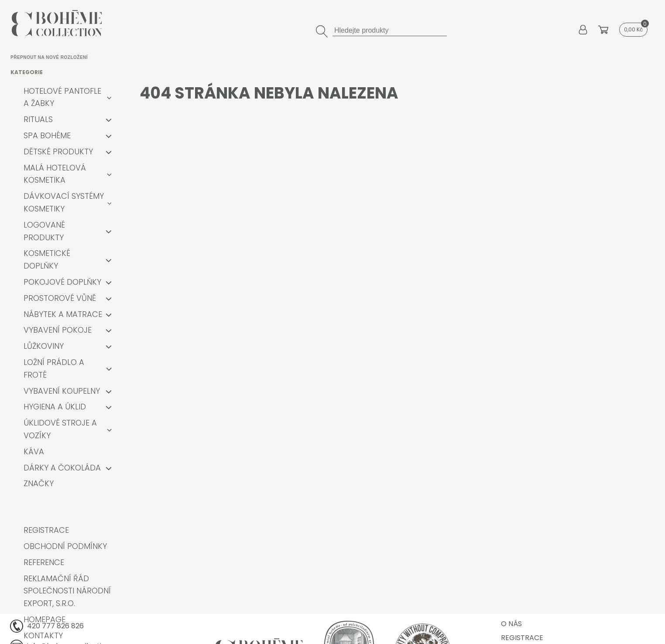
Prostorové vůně (60, 298)
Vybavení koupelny (62, 391)
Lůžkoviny (44, 346)
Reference (44, 562)
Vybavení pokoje (58, 330)
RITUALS (38, 119)
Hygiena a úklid (55, 407)
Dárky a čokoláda (62, 468)
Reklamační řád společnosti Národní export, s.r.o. (67, 591)
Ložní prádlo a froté (54, 368)
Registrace (46, 530)
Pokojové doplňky (62, 282)
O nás (511, 624)
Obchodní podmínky (65, 546)
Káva (34, 451)
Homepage (45, 619)
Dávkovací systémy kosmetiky (64, 202)
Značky (39, 483)
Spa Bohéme (47, 135)
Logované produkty (44, 231)
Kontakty (43, 635)
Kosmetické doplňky (47, 259)
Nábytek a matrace (63, 314)
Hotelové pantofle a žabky (62, 97)
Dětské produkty (58, 152)
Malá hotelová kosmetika (55, 174)
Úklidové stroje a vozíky (60, 429)
